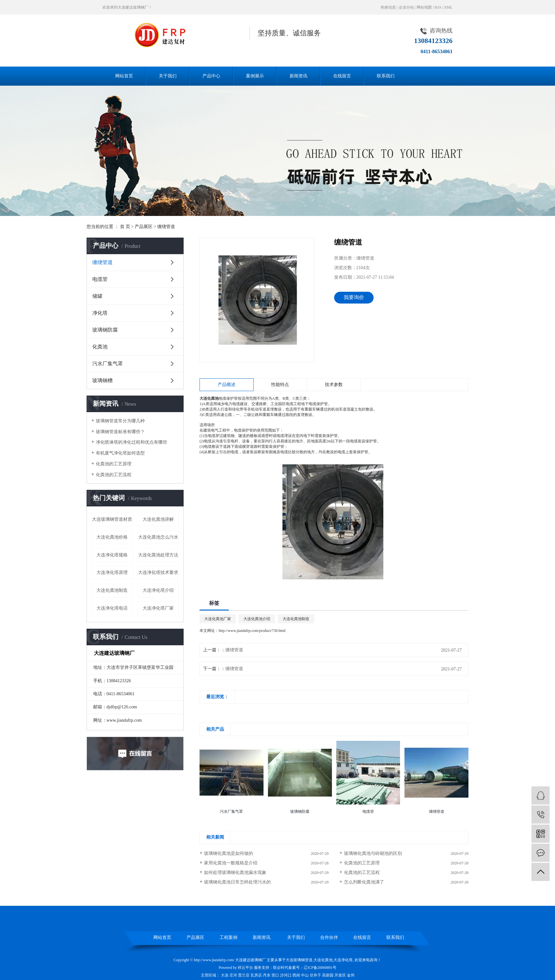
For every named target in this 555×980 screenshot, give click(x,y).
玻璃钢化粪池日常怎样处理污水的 (237, 882)
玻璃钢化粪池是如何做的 (228, 853)
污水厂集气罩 (108, 364)
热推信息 (388, 7)
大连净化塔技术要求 (158, 572)
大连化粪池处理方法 (158, 555)
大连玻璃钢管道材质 (112, 519)
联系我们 (386, 76)
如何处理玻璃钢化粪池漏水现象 (235, 873)
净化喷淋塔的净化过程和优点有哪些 (131, 442)
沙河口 (286, 975)
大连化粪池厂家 (218, 619)
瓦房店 (256, 975)
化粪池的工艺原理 (114, 464)
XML (448, 7)
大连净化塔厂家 (158, 608)
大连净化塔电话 (112, 608)
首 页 (125, 227)
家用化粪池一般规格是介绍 (231, 863)
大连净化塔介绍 (158, 590)
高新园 (328, 975)
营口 (275, 975)
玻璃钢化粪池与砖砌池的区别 (373, 853)
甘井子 (315, 975)
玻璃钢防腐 (105, 330)
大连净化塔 (343, 960)
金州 (351, 975)
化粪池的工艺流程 (114, 475)
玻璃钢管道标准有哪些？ (120, 432)
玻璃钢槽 (102, 380)
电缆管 (100, 279)
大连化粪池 (323, 960)
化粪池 (100, 347)
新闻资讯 (299, 76)
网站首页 (124, 76)
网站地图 (424, 7)
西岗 (296, 975)
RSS (438, 7)
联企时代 (281, 968)
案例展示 (255, 76)
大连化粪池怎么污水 (158, 537)
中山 (305, 975)
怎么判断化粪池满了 (364, 882)
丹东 (267, 975)
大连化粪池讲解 (158, 519)
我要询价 (354, 297)
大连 (225, 975)
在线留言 (342, 76)
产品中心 (211, 76)
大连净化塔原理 (112, 572)
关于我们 (168, 76)
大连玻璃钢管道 (299, 960)
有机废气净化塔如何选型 (120, 453)
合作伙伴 (329, 937)
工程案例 (228, 937)
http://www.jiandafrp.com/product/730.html (252, 631)
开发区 (340, 975)
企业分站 (406, 7)
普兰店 (244, 975)
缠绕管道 (166, 227)
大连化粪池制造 (112, 590)
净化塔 (100, 313)
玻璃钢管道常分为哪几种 (120, 421)
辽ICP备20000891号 (320, 968)
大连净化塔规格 (112, 555)
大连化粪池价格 (112, 537)
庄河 (233, 975)
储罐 (97, 296)
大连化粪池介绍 (257, 619)
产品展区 (144, 227)
